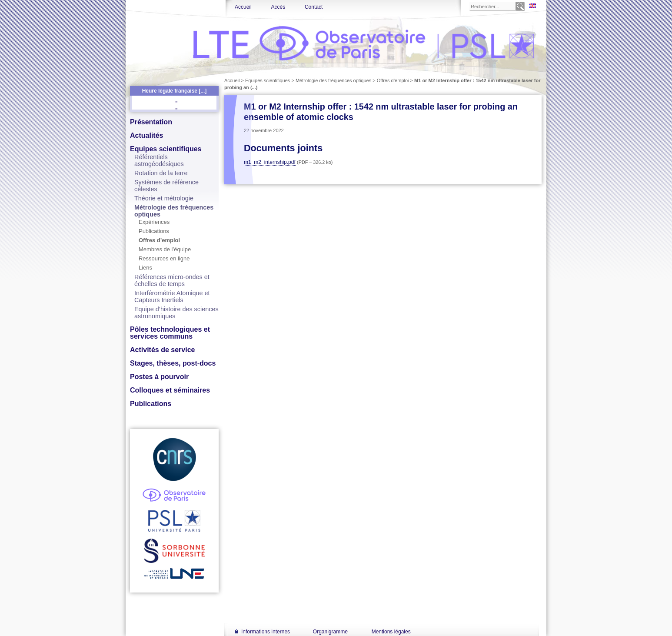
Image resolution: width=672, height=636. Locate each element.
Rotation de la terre (161, 173)
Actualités (146, 135)
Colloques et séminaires (170, 390)
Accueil (243, 7)
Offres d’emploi (159, 240)
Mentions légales (391, 632)
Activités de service (162, 350)
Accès (278, 7)
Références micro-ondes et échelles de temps (172, 280)
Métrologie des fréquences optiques (333, 80)
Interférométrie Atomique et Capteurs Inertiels (172, 296)
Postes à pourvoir (159, 377)
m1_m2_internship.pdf (270, 162)
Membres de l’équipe (165, 249)
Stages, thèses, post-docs (173, 363)
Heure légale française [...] (175, 91)
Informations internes (266, 632)
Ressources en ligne (164, 258)
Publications (154, 231)
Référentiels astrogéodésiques (159, 160)
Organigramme (330, 632)
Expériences (154, 222)
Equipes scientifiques (166, 149)
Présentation (151, 122)
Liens (145, 268)
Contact (314, 7)
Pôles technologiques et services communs (170, 333)
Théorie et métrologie (164, 198)
